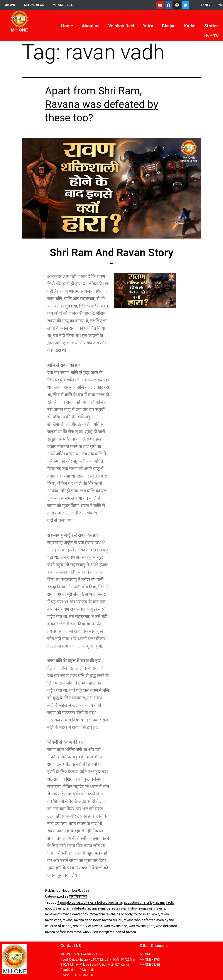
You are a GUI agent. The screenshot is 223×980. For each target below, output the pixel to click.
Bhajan (169, 26)
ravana (68, 920)
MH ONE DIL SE (65, 5)
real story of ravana (88, 926)
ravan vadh (53, 920)
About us (91, 26)
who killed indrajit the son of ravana (109, 932)
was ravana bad (115, 926)
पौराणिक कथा (78, 896)
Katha (190, 26)
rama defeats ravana (81, 908)
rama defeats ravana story (118, 908)
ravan (165, 914)
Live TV (211, 36)
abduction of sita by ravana (144, 902)
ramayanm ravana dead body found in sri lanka (124, 914)
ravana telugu (112, 920)
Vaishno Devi (121, 26)
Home (67, 26)
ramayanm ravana (152, 908)
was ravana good (142, 926)
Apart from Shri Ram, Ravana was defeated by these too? (102, 104)
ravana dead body (87, 920)
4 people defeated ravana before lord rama (90, 902)
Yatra (148, 26)
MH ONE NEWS (35, 5)
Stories (211, 26)
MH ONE (10, 5)
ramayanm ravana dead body (67, 914)
